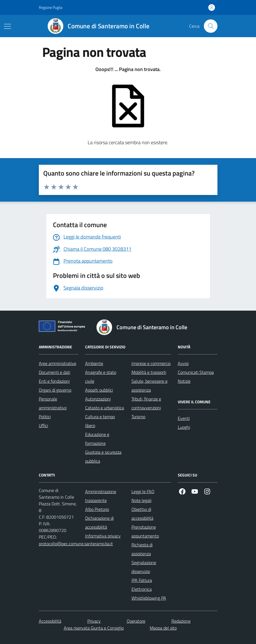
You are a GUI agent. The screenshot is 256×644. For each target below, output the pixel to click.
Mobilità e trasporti (149, 372)
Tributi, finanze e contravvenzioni (146, 403)
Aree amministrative (58, 363)
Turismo (138, 417)
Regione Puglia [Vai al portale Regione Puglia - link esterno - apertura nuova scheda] (51, 7)
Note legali (141, 500)
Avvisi (183, 363)
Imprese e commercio (151, 363)
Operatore (136, 621)
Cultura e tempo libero (100, 421)
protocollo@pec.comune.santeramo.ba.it (76, 544)
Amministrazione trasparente (101, 496)
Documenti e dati (55, 372)
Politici (45, 417)
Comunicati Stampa (196, 372)
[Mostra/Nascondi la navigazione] (7, 26)
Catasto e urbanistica (105, 408)
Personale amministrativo (53, 403)
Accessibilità (50, 621)
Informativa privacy (103, 536)
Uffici (43, 425)
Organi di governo (55, 390)
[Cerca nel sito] (211, 26)
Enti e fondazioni (54, 381)
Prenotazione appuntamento (145, 531)
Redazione (181, 621)
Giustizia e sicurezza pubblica (103, 457)
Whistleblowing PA (149, 598)
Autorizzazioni (98, 399)
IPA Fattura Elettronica (142, 585)
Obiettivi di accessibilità (142, 514)
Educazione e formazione (97, 439)
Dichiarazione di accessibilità (99, 523)
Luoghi (184, 427)
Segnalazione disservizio (144, 567)
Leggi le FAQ (143, 491)
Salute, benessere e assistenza (149, 386)
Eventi (184, 418)
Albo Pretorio (97, 509)
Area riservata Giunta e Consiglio (94, 628)
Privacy (94, 621)
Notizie (184, 381)
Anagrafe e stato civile (101, 377)
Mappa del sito (163, 628)
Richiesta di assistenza (142, 549)
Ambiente (94, 363)
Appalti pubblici (99, 390)
